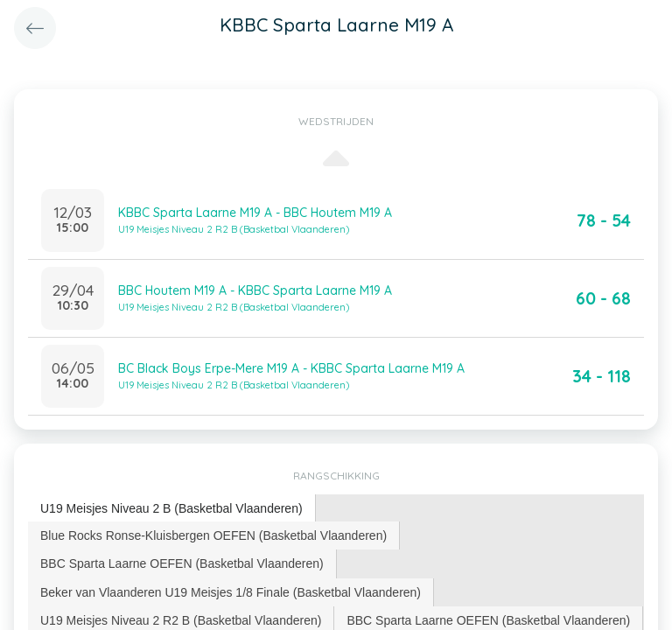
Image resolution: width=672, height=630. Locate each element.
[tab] (172, 509)
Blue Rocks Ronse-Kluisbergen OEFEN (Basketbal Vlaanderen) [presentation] (213, 535)
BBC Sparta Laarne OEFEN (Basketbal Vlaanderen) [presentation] (182, 563)
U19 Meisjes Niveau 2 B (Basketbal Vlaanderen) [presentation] (171, 508)
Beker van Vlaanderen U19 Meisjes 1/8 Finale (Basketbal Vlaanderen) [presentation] (231, 592)
